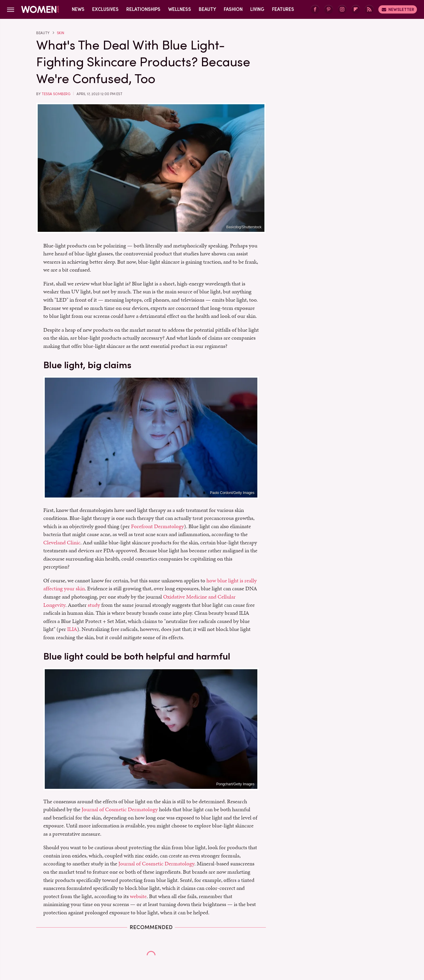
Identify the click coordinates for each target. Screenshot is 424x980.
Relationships (143, 9)
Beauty (207, 9)
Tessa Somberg (56, 94)
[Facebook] (315, 10)
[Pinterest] (329, 10)
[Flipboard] (356, 10)
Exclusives (105, 9)
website (138, 896)
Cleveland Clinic (62, 542)
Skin (61, 33)
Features (283, 9)
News (78, 9)
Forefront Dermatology (158, 526)
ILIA (72, 629)
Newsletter (398, 9)
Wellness (180, 9)
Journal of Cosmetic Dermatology (120, 809)
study (94, 605)
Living (257, 9)
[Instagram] (342, 10)
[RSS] (369, 10)
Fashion (233, 9)
